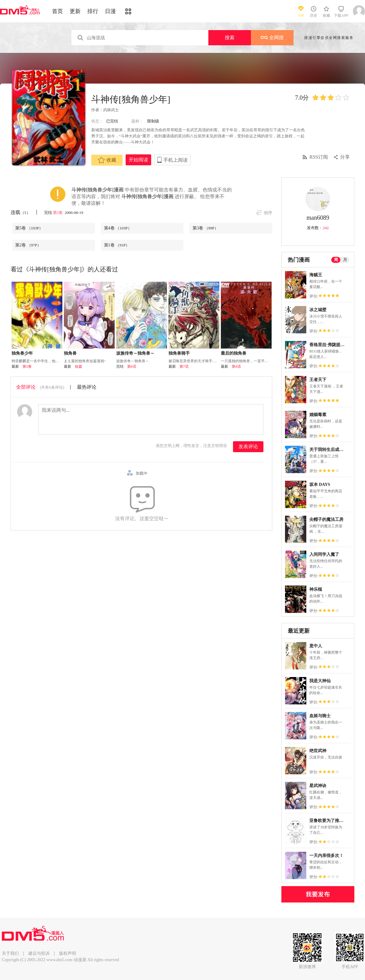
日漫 (110, 11)
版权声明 (68, 953)
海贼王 (316, 275)
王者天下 (318, 380)
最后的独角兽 (234, 353)
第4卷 (118, 228)
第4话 (132, 366)
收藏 (107, 160)
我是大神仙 (320, 681)
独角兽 (70, 353)
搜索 (230, 38)
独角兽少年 (22, 353)
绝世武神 (318, 751)
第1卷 (117, 245)
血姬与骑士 (320, 716)
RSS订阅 (319, 157)
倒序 (268, 213)
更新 (75, 11)
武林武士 (111, 110)
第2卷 (28, 245)
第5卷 (58, 213)
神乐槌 (316, 589)
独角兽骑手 (179, 353)
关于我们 (10, 953)
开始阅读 (138, 160)
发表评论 (248, 447)
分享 (345, 157)
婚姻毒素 (318, 415)
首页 (57, 11)
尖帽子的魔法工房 (326, 519)
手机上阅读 (176, 160)
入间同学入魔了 (324, 554)
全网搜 (272, 38)
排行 (93, 11)
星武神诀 (318, 786)
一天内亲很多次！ (326, 856)
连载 (21, 212)
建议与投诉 (39, 953)
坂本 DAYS (320, 485)
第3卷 (205, 228)
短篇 (78, 366)
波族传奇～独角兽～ (135, 353)
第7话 (184, 366)
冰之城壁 (318, 310)
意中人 (316, 646)
